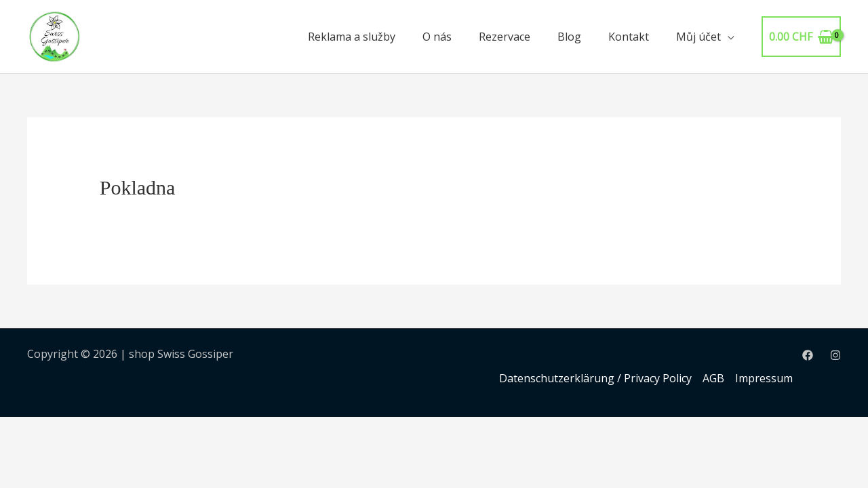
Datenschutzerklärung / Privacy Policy (595, 378)
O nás (437, 37)
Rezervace (505, 37)
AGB (713, 378)
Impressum (764, 378)
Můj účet (698, 37)
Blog (569, 37)
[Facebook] (808, 355)
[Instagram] (835, 355)
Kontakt (629, 37)
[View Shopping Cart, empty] (801, 37)
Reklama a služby (352, 37)
